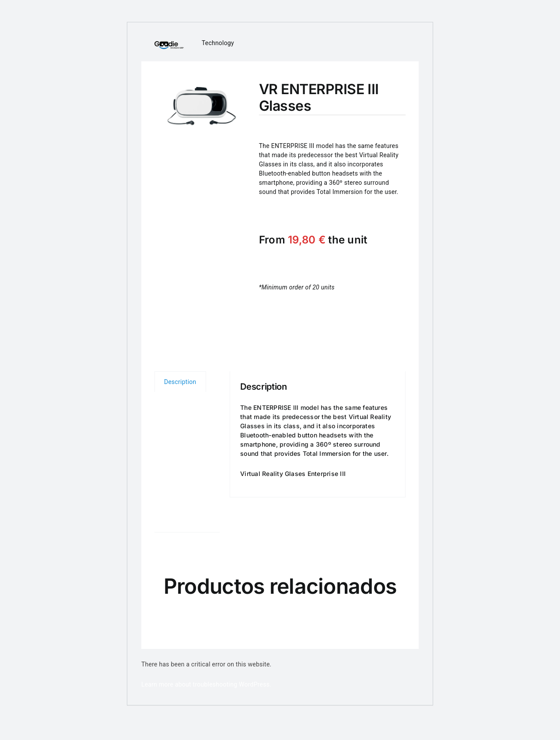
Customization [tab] (184, 477)
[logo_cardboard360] (169, 44)
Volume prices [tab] (181, 442)
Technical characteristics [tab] (185, 407)
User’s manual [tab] (178, 512)
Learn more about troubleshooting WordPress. (206, 684)
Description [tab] (180, 382)
